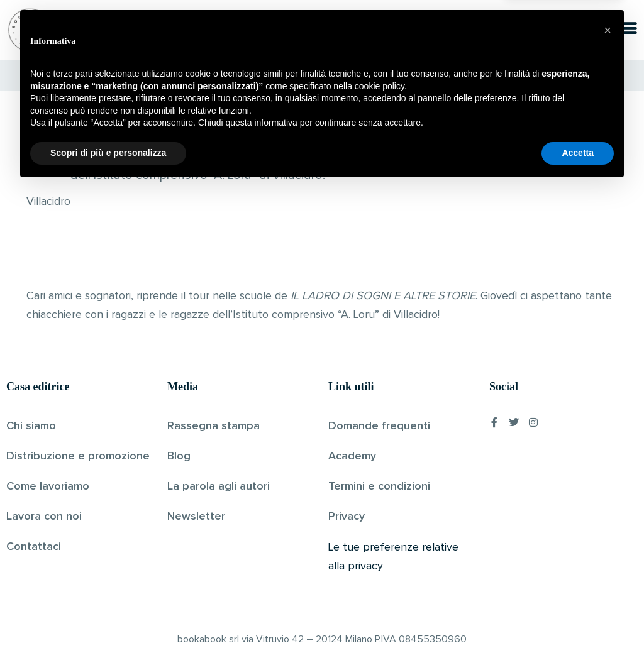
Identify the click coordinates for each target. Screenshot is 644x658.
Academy (352, 456)
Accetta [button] (578, 623)
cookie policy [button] (380, 557)
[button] (608, 501)
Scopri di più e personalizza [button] (108, 623)
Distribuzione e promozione (78, 456)
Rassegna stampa (214, 426)
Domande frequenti (379, 426)
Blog (179, 456)
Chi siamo (31, 426)
